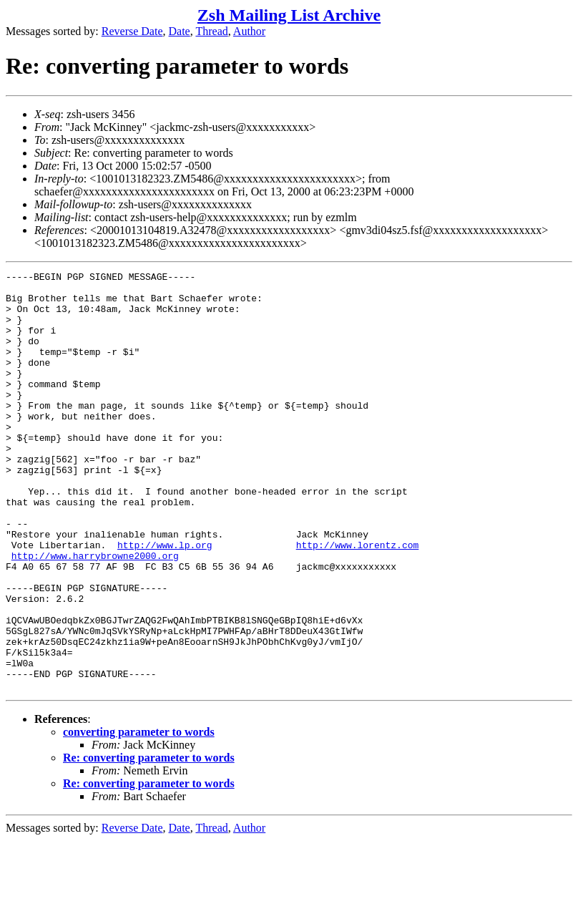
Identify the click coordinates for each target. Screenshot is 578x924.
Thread (211, 31)
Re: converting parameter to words (149, 841)
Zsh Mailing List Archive (289, 15)
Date (180, 31)
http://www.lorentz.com (358, 600)
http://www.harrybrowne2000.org (95, 613)
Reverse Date (132, 31)
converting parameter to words (139, 816)
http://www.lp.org (165, 600)
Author (249, 31)
